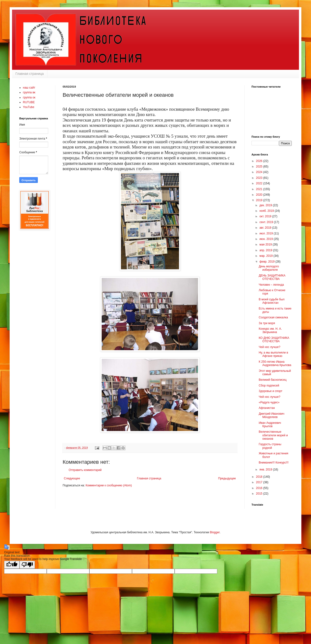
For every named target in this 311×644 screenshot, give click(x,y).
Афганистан (267, 408)
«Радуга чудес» (269, 402)
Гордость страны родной (270, 446)
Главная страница (30, 74)
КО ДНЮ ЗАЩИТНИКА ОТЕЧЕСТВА (274, 340)
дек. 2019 (266, 205)
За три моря (267, 323)
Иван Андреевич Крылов (270, 425)
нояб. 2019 (267, 211)
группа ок (29, 97)
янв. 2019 (266, 470)
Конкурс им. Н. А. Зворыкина (270, 330)
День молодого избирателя (269, 268)
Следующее (72, 478)
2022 (260, 183)
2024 (260, 172)
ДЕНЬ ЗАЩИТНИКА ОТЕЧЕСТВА (272, 277)
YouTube (29, 107)
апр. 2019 (266, 250)
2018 (260, 477)
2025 (260, 167)
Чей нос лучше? (270, 347)
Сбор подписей (269, 386)
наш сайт (29, 88)
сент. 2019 (267, 222)
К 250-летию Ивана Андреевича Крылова (275, 363)
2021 (260, 189)
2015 (260, 494)
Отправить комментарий (85, 470)
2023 (260, 178)
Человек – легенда (271, 285)
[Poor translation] (27, 565)
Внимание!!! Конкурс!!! (274, 463)
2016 (260, 488)
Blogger (215, 532)
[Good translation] (12, 565)
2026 (260, 161)
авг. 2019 (266, 228)
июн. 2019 (267, 239)
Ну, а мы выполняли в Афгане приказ (273, 354)
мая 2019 (266, 245)
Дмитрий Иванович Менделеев (271, 415)
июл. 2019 (267, 233)
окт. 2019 (266, 216)
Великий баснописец (273, 380)
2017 (260, 482)
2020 (260, 195)
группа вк (29, 92)
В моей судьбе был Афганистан (272, 301)
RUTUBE (29, 102)
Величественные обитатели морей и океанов (273, 435)
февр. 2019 (267, 262)
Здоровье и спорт (271, 391)
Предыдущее (227, 478)
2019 (260, 200)
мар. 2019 (266, 256)
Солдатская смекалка (273, 317)
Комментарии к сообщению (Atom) (109, 485)
